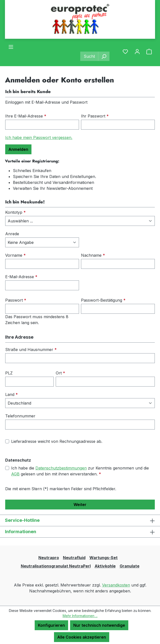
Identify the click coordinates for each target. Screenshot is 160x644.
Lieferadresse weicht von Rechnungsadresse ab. (57, 441)
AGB (15, 474)
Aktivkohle (105, 566)
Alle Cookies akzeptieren (82, 637)
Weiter (80, 505)
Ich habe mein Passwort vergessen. (39, 137)
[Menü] (11, 47)
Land (12, 394)
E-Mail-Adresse (21, 277)
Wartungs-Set (104, 558)
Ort (60, 373)
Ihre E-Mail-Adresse (26, 116)
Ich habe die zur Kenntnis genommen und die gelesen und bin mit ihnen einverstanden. (80, 471)
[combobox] (89, 56)
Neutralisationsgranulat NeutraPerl (56, 566)
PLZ (9, 373)
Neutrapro (49, 558)
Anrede (12, 234)
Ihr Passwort (95, 116)
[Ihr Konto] (137, 51)
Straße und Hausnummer (31, 350)
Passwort (16, 300)
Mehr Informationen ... (80, 616)
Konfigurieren (51, 625)
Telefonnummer (20, 416)
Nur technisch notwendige (99, 625)
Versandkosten (116, 585)
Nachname (93, 255)
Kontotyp (15, 212)
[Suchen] (104, 56)
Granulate (130, 566)
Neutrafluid (74, 558)
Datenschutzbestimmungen (61, 468)
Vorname (15, 255)
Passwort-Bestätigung (103, 300)
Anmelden (18, 149)
